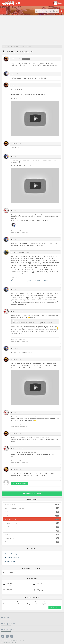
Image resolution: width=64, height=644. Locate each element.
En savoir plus (55, 607)
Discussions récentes (12, 558)
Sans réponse (10, 561)
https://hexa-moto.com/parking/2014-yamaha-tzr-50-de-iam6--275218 (30, 281)
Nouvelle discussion (32, 494)
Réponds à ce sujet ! (20, 483)
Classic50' (14, 211)
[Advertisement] (32, 31)
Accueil (5, 46)
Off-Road (32, 534)
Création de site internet (9, 642)
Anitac (13, 59)
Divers (32, 542)
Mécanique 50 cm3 (33, 527)
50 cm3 (32, 516)
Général (32, 512)
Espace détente (32, 538)
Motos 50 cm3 (27, 59)
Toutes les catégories (32, 504)
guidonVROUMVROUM (18, 252)
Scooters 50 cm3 (33, 523)
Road (32, 531)
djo (12, 74)
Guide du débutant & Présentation (32, 508)
